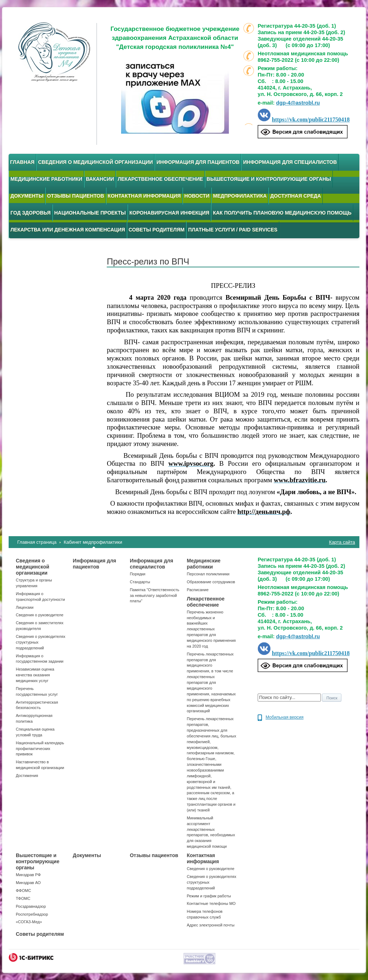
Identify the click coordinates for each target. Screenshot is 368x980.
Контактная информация (144, 196)
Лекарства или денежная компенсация (68, 230)
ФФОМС (23, 891)
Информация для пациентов (198, 162)
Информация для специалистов (290, 162)
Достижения (27, 776)
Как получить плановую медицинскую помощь (282, 213)
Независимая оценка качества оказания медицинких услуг (35, 675)
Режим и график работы (209, 896)
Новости (197, 196)
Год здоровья (31, 213)
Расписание (198, 590)
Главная (22, 162)
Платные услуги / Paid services (233, 230)
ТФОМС (23, 898)
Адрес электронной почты (211, 925)
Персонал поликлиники (208, 574)
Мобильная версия (285, 717)
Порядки (137, 574)
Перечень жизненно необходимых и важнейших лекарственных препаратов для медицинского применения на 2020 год (211, 629)
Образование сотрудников (211, 582)
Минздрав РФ (28, 875)
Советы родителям (157, 230)
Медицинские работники (46, 179)
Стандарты (140, 582)
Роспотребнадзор (32, 914)
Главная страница (37, 542)
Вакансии (100, 179)
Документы (27, 196)
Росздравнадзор (31, 906)
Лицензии (25, 607)
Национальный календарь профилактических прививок (40, 749)
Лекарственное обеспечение (160, 179)
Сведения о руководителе (40, 615)
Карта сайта (342, 542)
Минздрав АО (28, 883)
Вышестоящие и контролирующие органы (269, 179)
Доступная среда (296, 196)
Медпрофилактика (240, 196)
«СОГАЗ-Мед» (29, 922)
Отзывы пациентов (76, 196)
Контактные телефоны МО (211, 903)
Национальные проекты (90, 213)
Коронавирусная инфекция (169, 213)
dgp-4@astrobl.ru (298, 103)
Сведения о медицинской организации (96, 162)
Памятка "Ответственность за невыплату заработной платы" (155, 595)
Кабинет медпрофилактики (93, 542)
